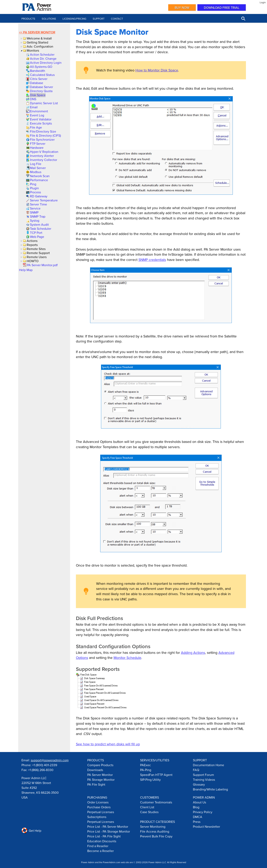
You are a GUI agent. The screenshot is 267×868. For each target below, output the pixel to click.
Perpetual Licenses (101, 812)
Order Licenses (98, 802)
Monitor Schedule (127, 658)
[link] (42, 54)
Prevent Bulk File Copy (156, 836)
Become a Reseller (101, 851)
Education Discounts (102, 841)
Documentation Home (208, 765)
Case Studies (149, 812)
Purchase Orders (99, 807)
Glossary (199, 784)
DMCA (198, 817)
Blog (196, 807)
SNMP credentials (152, 260)
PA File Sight (96, 784)
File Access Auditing (155, 831)
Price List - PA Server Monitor (108, 827)
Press (197, 822)
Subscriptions (97, 817)
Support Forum (203, 775)
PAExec (145, 765)
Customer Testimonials (156, 802)
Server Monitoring (153, 827)
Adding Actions (193, 653)
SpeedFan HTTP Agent (156, 775)
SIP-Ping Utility (150, 780)
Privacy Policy (203, 812)
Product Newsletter (206, 827)
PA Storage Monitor (101, 780)
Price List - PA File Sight (104, 836)
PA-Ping (146, 770)
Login (263, 2)
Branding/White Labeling (210, 789)
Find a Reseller (98, 846)
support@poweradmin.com (50, 760)
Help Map (26, 270)
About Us (199, 802)
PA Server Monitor (39, 32)
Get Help (31, 831)
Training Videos (204, 780)
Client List (147, 807)
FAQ (196, 770)
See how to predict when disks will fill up (108, 744)
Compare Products (100, 765)
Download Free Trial (222, 7)
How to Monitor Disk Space (157, 70)
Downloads (95, 770)
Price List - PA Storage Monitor (109, 831)
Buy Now (182, 7)
